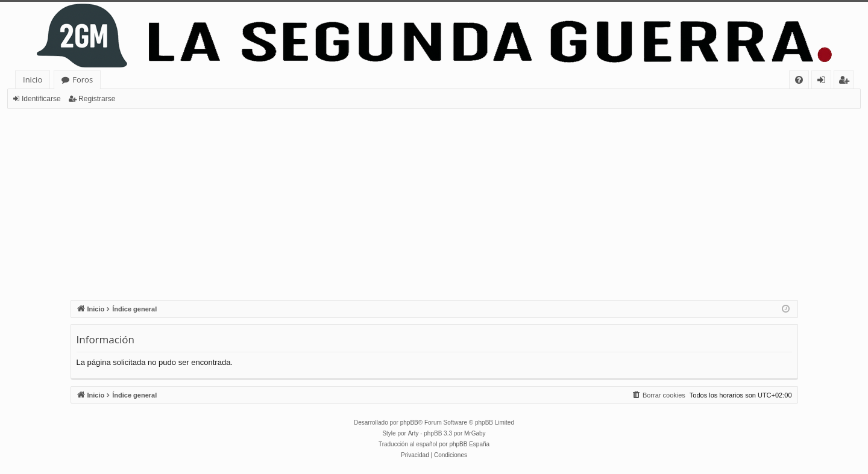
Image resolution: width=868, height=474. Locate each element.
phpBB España (469, 444)
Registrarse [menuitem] (846, 82)
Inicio (33, 80)
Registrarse (97, 99)
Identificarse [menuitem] (824, 82)
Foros (83, 80)
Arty (414, 433)
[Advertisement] (434, 199)
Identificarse (41, 99)
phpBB (409, 423)
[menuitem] (799, 80)
